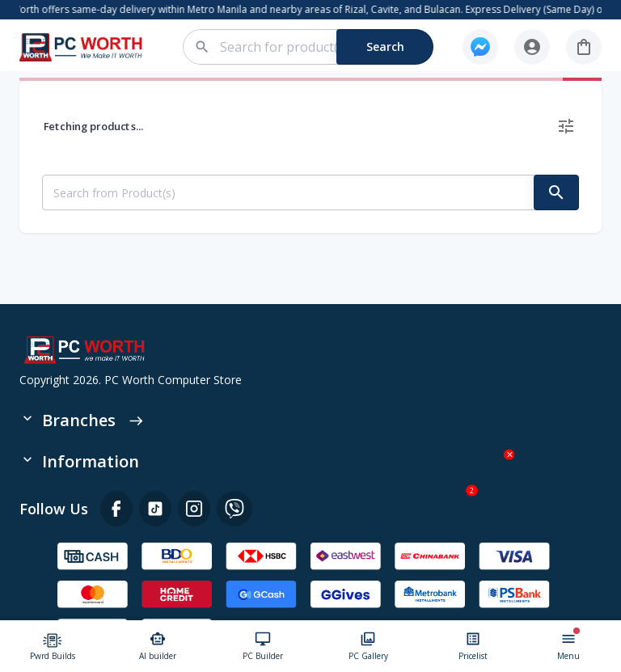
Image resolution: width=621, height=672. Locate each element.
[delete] (566, 126)
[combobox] (317, 47)
